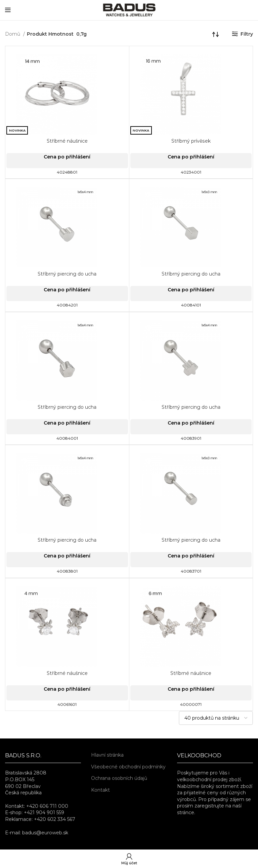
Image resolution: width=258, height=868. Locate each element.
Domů (13, 34)
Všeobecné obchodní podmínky (128, 767)
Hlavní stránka (107, 755)
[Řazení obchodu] (216, 34)
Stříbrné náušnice (67, 141)
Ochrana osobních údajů (119, 778)
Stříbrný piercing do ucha (67, 274)
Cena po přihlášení (67, 157)
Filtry (247, 34)
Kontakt (100, 790)
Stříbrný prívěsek (191, 141)
